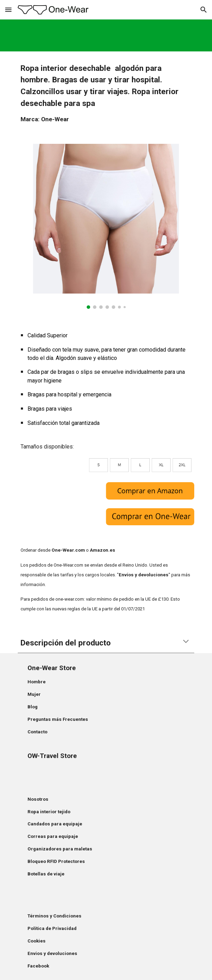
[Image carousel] (106, 226)
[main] (106, 93)
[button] (8, 10)
